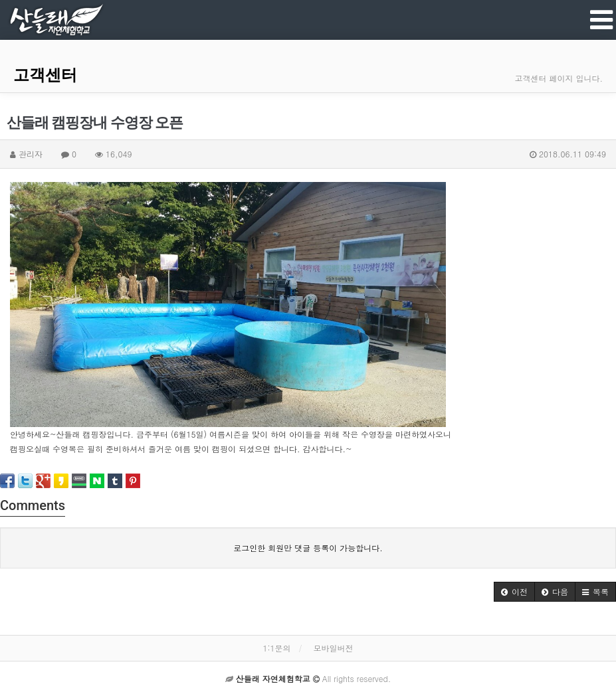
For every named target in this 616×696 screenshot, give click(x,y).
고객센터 (45, 75)
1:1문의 (276, 648)
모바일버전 (334, 648)
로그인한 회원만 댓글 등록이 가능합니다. (308, 548)
